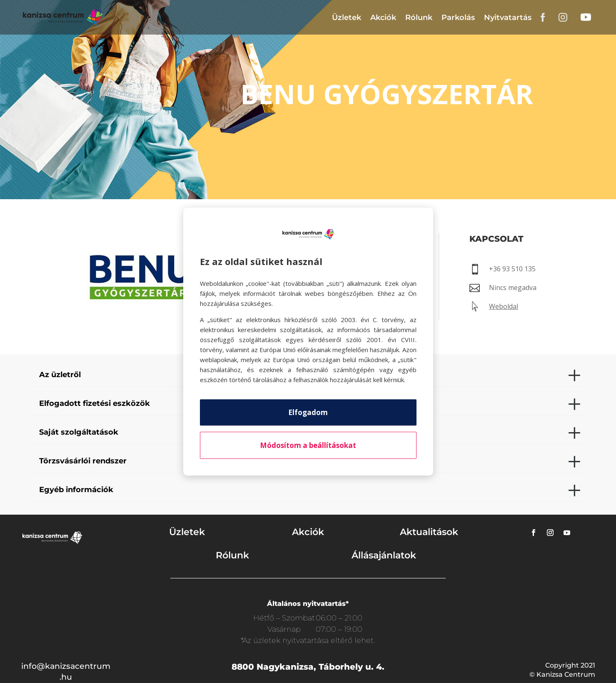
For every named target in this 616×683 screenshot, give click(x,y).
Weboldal (504, 306)
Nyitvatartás (508, 18)
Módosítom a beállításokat (308, 445)
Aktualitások (429, 532)
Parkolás (458, 18)
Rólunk (419, 18)
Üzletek (347, 18)
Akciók (383, 18)
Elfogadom (308, 412)
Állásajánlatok (384, 555)
